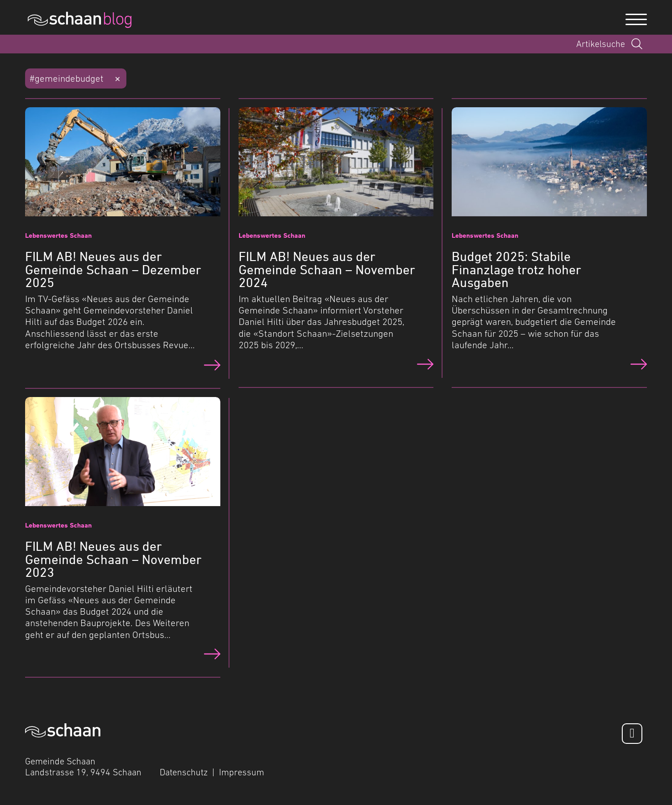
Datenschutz (184, 772)
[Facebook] (632, 734)
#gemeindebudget (67, 78)
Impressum (242, 772)
